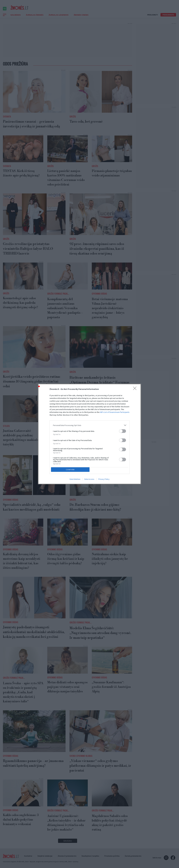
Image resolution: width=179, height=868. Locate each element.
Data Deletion (75, 479)
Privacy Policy (104, 479)
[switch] (123, 431)
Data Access (89, 479)
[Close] (136, 389)
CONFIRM (70, 470)
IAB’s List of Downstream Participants (115, 412)
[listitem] (89, 425)
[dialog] (89, 434)
